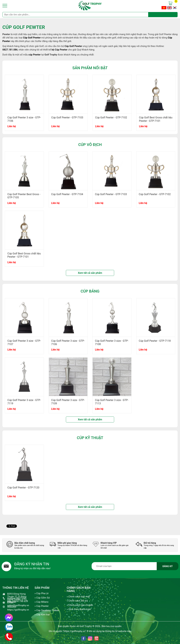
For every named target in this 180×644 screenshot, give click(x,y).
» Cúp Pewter (42, 606)
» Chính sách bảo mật (78, 597)
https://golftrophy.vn (18, 610)
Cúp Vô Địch (90, 145)
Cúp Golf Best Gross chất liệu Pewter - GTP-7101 (156, 119)
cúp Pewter (35, 55)
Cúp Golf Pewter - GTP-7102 (111, 118)
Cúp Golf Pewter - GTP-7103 (67, 118)
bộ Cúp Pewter (59, 50)
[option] (24, 104)
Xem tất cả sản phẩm (90, 273)
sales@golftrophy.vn (18, 605)
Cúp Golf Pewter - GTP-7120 (23, 488)
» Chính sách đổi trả (77, 601)
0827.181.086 (10, 50)
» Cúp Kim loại (42, 615)
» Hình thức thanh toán (79, 609)
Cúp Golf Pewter (73, 46)
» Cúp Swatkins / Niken (47, 610)
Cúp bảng (90, 291)
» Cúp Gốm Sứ (42, 598)
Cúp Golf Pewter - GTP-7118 (155, 341)
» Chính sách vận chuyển (80, 605)
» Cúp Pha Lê (42, 593)
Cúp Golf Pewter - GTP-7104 (67, 194)
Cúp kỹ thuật (90, 438)
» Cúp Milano (41, 602)
